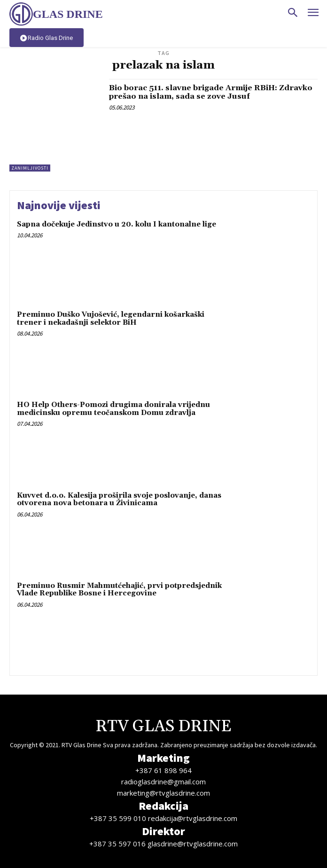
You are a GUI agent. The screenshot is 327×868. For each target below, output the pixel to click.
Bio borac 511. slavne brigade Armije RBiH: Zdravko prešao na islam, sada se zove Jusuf (211, 92)
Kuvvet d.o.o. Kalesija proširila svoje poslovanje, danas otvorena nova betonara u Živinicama (119, 500)
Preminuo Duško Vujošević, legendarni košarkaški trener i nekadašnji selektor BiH (111, 319)
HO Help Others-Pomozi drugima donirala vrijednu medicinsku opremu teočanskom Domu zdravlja (113, 409)
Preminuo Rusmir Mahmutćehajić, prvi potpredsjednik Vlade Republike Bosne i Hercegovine (119, 590)
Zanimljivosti (30, 168)
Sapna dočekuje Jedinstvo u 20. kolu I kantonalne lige (117, 224)
